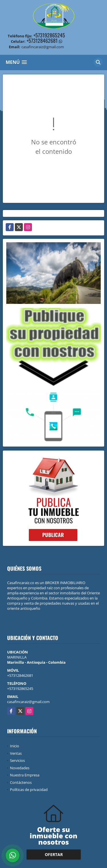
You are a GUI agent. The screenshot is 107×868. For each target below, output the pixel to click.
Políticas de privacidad (29, 790)
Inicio (15, 746)
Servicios (17, 760)
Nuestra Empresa (25, 775)
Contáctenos (21, 782)
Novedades (20, 768)
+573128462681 (42, 41)
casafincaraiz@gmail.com (28, 702)
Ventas (16, 753)
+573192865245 (49, 35)
